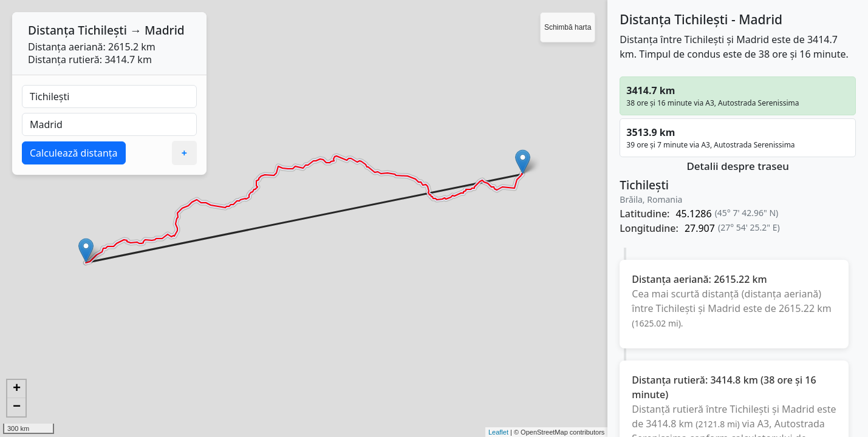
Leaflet (498, 432)
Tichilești (102, 30)
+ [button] (17, 389)
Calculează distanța (74, 153)
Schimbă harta (568, 27)
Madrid (165, 30)
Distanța (51, 30)
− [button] (17, 407)
